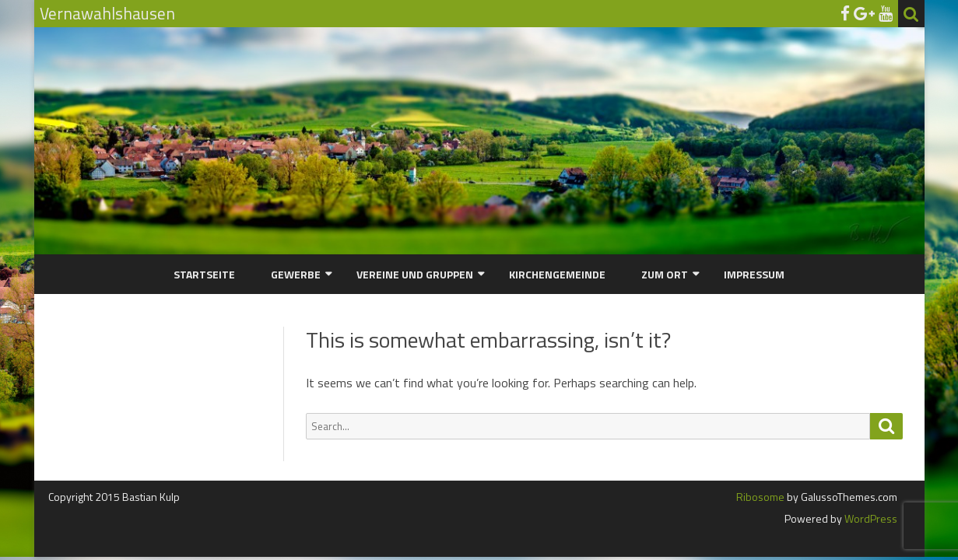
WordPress (870, 518)
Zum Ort (665, 274)
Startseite (204, 274)
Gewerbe (296, 274)
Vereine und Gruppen (415, 274)
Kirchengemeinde (557, 274)
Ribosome (760, 497)
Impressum (754, 274)
